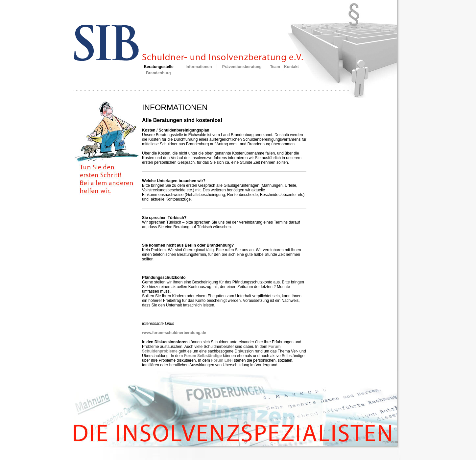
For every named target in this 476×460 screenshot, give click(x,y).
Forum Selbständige (203, 356)
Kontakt (291, 67)
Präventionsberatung (242, 67)
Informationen (199, 67)
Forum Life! (222, 360)
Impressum (390, 442)
